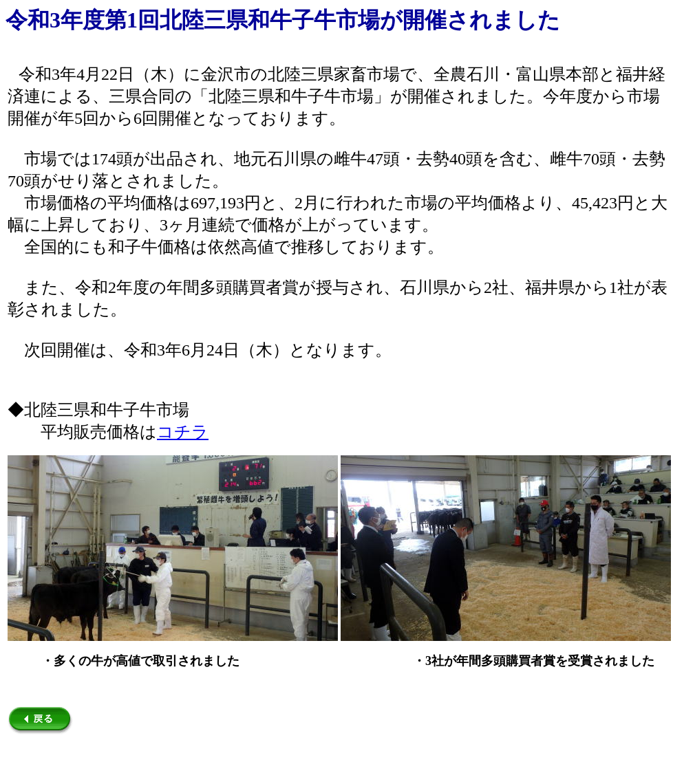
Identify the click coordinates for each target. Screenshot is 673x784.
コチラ (183, 432)
